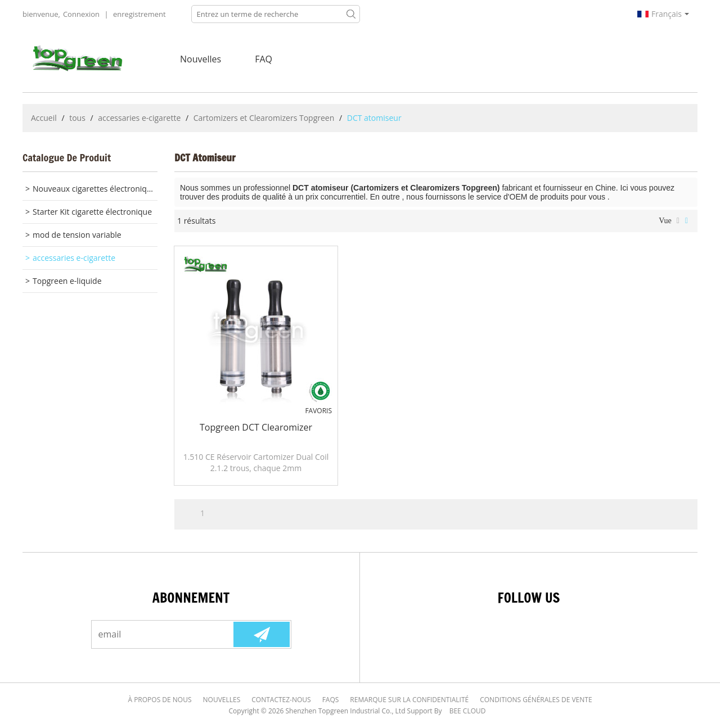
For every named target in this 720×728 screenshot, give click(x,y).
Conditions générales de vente (536, 700)
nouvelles (201, 59)
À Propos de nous (159, 700)
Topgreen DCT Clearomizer (256, 427)
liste (678, 221)
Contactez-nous (281, 700)
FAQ (264, 59)
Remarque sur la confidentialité (409, 700)
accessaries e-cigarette (139, 118)
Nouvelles (222, 700)
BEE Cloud (468, 711)
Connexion (81, 14)
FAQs (331, 700)
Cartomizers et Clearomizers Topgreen (264, 118)
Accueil (44, 118)
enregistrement (139, 14)
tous (77, 118)
